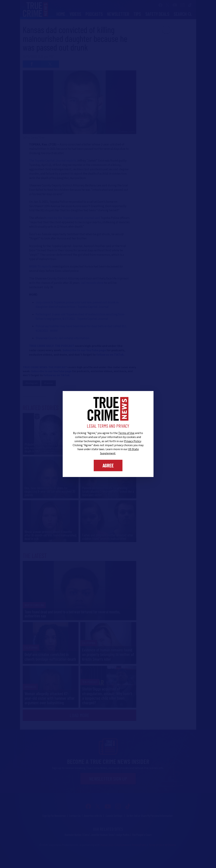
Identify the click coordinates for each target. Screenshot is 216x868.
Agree (108, 465)
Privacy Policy (133, 441)
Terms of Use (126, 433)
